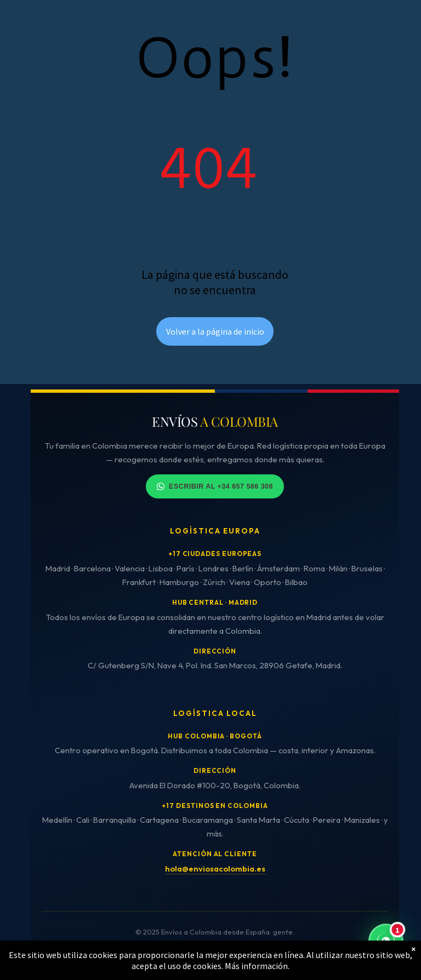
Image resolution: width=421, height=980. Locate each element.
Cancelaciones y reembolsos (341, 954)
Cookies (179, 954)
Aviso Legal (86, 954)
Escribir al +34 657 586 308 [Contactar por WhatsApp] (215, 486)
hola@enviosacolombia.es (215, 869)
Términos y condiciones (243, 954)
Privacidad (135, 954)
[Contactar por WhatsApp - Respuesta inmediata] (386, 942)
